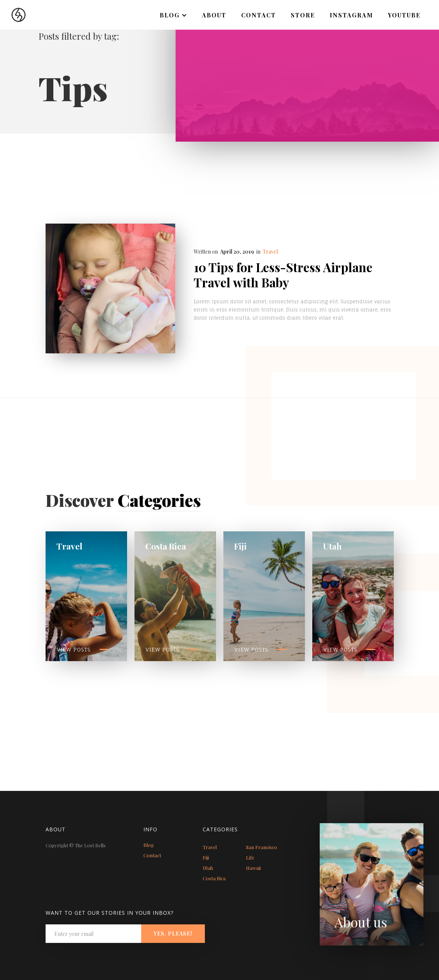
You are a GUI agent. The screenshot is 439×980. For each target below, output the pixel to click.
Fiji (206, 857)
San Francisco (262, 847)
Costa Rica (214, 878)
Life (250, 857)
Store (303, 15)
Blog (149, 845)
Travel (270, 252)
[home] (13, 11)
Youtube (404, 15)
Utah (208, 868)
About (214, 15)
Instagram (351, 15)
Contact (259, 15)
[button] (173, 15)
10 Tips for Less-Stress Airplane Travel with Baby (283, 275)
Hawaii (253, 868)
